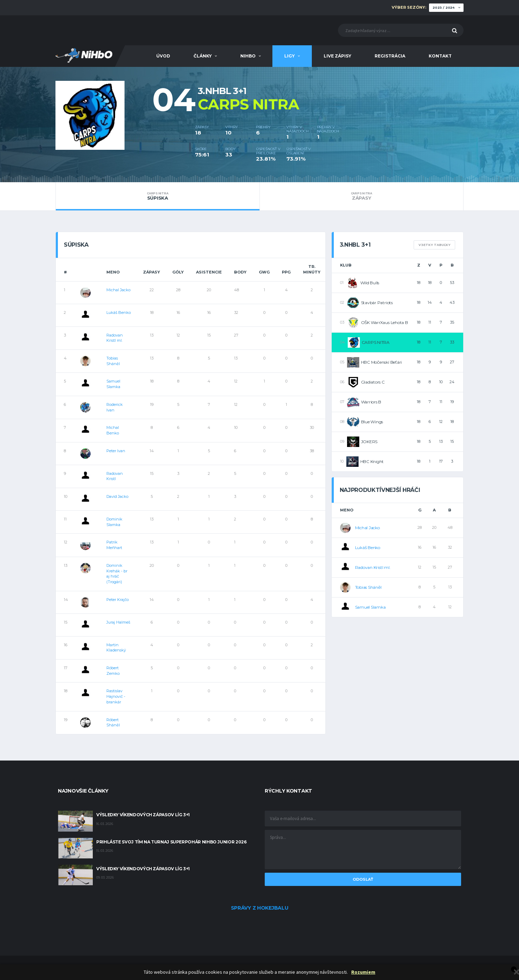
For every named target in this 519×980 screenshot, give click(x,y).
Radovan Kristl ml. (115, 338)
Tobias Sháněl (113, 361)
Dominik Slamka (114, 522)
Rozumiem (363, 972)
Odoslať (363, 879)
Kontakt (440, 56)
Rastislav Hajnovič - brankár (116, 696)
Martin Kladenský (116, 648)
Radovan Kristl (115, 476)
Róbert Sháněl (113, 723)
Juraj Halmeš (118, 622)
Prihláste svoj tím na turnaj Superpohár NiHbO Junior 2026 (171, 842)
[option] (125, 116)
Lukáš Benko (119, 312)
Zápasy (362, 196)
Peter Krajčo (118, 600)
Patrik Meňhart (114, 545)
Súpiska (158, 196)
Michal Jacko (118, 290)
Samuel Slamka (113, 384)
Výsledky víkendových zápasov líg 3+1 (143, 815)
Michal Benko (113, 430)
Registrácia (390, 56)
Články (203, 56)
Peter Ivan (116, 451)
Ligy (289, 56)
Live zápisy (337, 56)
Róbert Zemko (113, 671)
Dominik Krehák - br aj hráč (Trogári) (117, 574)
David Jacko (117, 496)
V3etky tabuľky (434, 245)
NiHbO (248, 56)
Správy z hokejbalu (260, 908)
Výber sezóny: (409, 7)
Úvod (163, 56)
